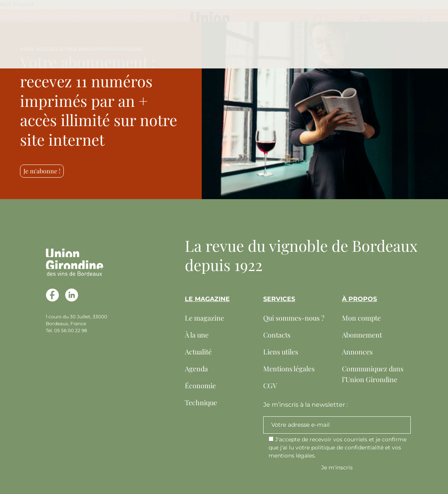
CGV (270, 386)
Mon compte (361, 318)
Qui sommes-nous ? (294, 318)
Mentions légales (289, 369)
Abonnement (362, 335)
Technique (201, 403)
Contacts (277, 335)
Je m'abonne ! (42, 171)
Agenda (196, 369)
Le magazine (204, 318)
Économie (200, 386)
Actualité (198, 352)
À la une (197, 335)
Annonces (357, 352)
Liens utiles (281, 352)
